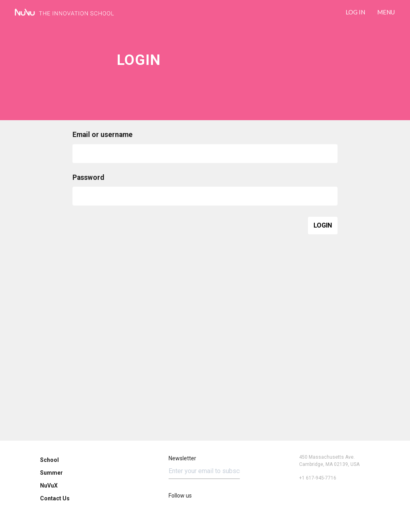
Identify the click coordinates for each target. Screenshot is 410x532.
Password (88, 178)
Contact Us (55, 498)
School (49, 460)
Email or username (102, 135)
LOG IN (355, 12)
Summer (51, 473)
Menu (386, 12)
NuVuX (49, 486)
